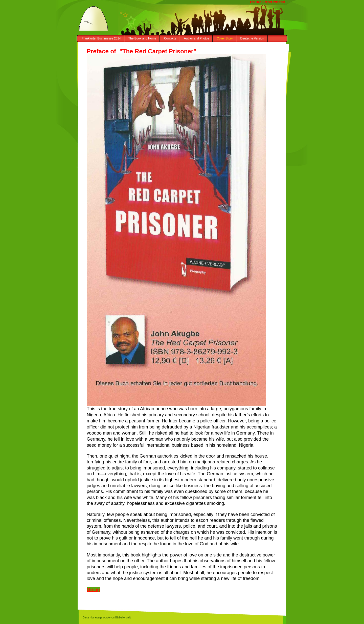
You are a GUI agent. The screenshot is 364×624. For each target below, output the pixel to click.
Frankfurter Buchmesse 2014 (101, 38)
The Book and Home (142, 38)
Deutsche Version (252, 38)
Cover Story (225, 38)
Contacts (170, 38)
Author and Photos (197, 38)
